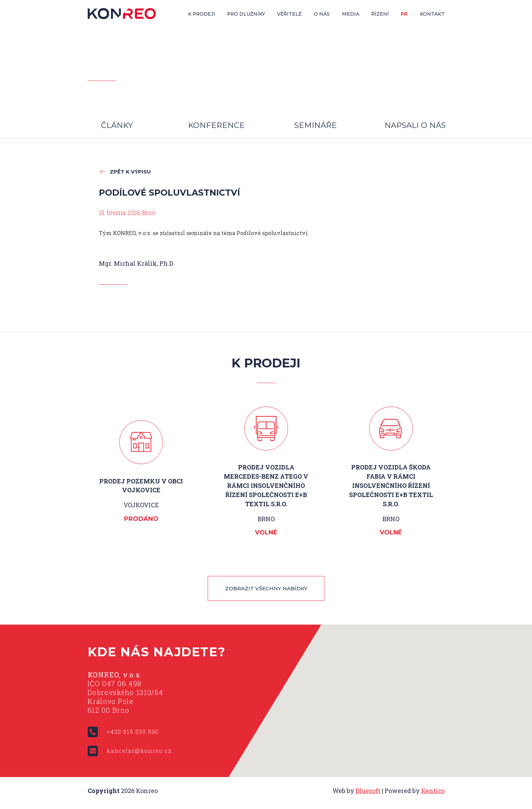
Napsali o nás (415, 125)
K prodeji (202, 14)
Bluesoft (368, 791)
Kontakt (432, 14)
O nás (322, 14)
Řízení (380, 14)
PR (404, 14)
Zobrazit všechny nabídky (266, 589)
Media (351, 14)
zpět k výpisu (130, 172)
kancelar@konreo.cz (139, 751)
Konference (216, 125)
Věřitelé (289, 14)
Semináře (316, 126)
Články (117, 125)
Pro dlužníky (246, 14)
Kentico (433, 791)
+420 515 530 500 (133, 732)
